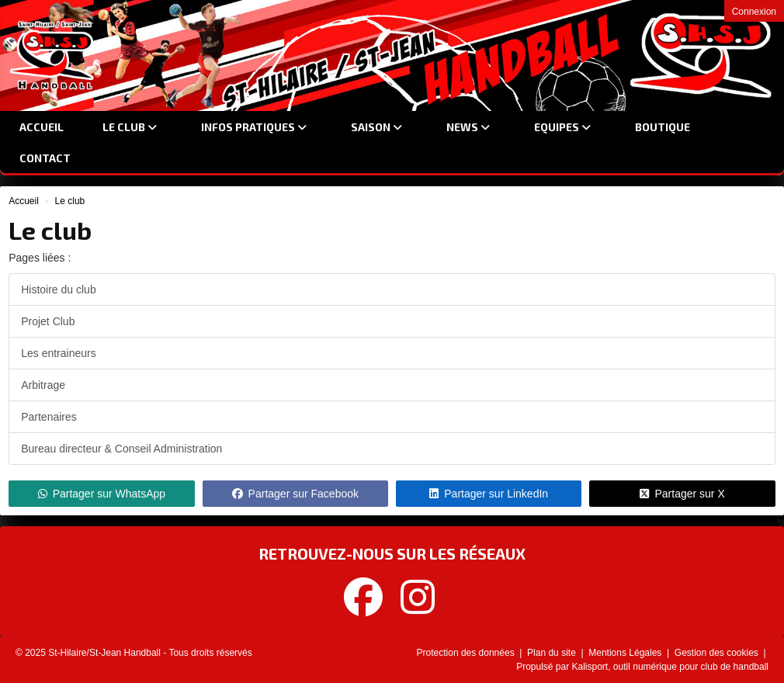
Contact (45, 158)
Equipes (562, 127)
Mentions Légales (626, 653)
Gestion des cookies (718, 653)
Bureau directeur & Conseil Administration (121, 449)
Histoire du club (59, 289)
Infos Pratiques (254, 127)
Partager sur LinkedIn (489, 494)
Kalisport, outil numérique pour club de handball (671, 667)
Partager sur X (682, 494)
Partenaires (49, 417)
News (468, 127)
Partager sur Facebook (295, 494)
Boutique (663, 127)
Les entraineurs (59, 353)
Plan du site (553, 653)
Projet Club (48, 321)
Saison (376, 127)
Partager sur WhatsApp (102, 494)
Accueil (42, 127)
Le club (130, 127)
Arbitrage (43, 385)
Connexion (754, 12)
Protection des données (467, 653)
